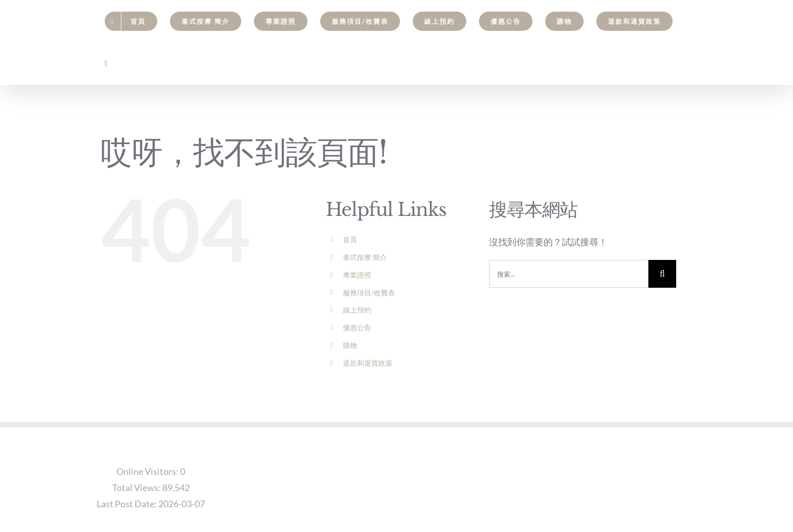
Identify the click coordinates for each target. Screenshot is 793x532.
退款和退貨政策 (368, 363)
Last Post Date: (127, 504)
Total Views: (137, 487)
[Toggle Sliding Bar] (106, 64)
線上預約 (357, 310)
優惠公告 (357, 327)
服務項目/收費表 (369, 293)
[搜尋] (662, 274)
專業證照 (357, 275)
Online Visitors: (148, 471)
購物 (350, 345)
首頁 (350, 239)
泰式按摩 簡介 (365, 257)
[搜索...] (569, 274)
